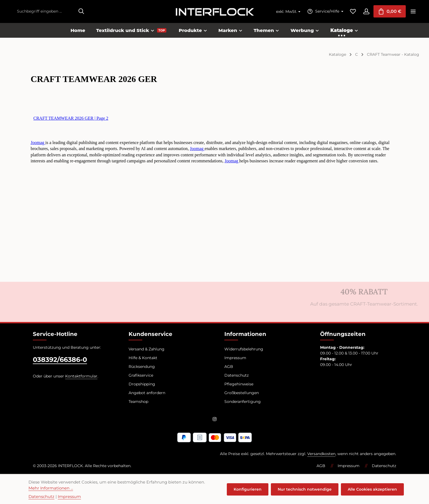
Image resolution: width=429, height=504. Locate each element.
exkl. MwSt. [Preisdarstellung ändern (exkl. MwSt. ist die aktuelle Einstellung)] (286, 12)
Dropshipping (142, 384)
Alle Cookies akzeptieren (372, 489)
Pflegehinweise (239, 384)
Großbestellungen (242, 393)
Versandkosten (321, 454)
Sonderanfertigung (243, 402)
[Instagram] (215, 420)
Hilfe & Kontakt (143, 358)
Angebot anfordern (147, 393)
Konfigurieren (248, 489)
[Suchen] (81, 12)
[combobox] (45, 12)
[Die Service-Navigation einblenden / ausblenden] (324, 12)
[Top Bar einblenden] (413, 12)
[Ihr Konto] (366, 12)
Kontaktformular (81, 376)
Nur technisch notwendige (305, 489)
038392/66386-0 (60, 360)
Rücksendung (142, 367)
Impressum (235, 358)
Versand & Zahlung (147, 349)
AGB (229, 367)
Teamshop (138, 402)
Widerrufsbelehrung (244, 349)
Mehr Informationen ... (51, 488)
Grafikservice (141, 376)
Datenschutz (237, 376)
